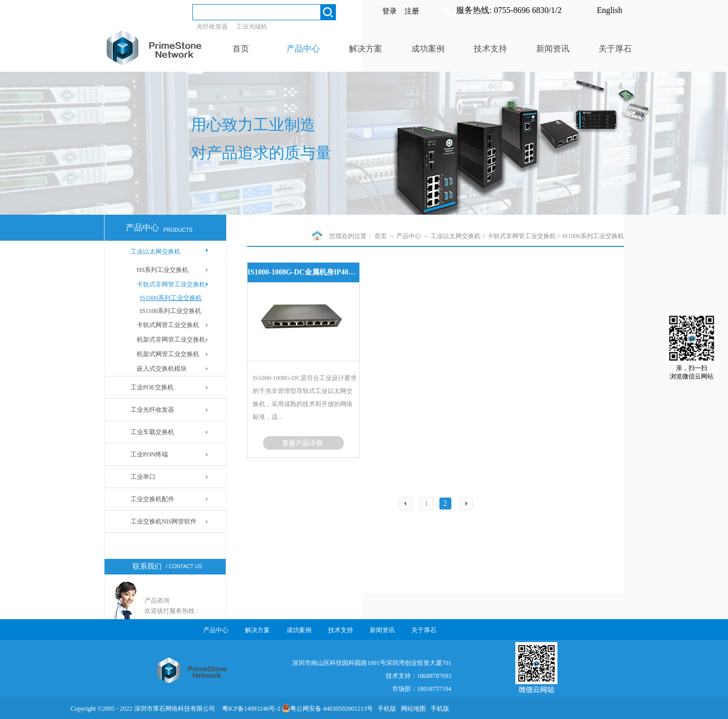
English (610, 10)
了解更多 (303, 443)
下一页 (467, 505)
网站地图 (412, 709)
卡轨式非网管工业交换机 (522, 236)
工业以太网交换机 (456, 236)
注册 (412, 11)
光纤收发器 (212, 27)
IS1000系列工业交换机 (593, 236)
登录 (389, 11)
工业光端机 (252, 27)
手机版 (385, 709)
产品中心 (409, 236)
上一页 (407, 505)
